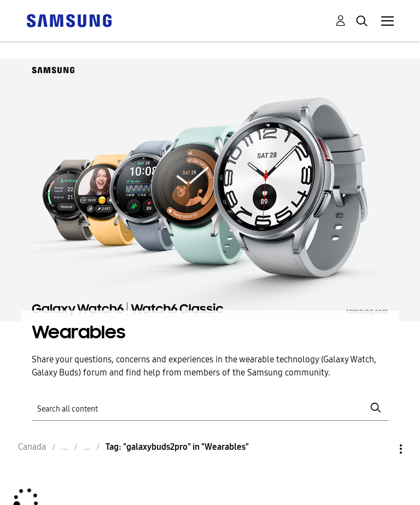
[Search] (210, 408)
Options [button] (382, 449)
